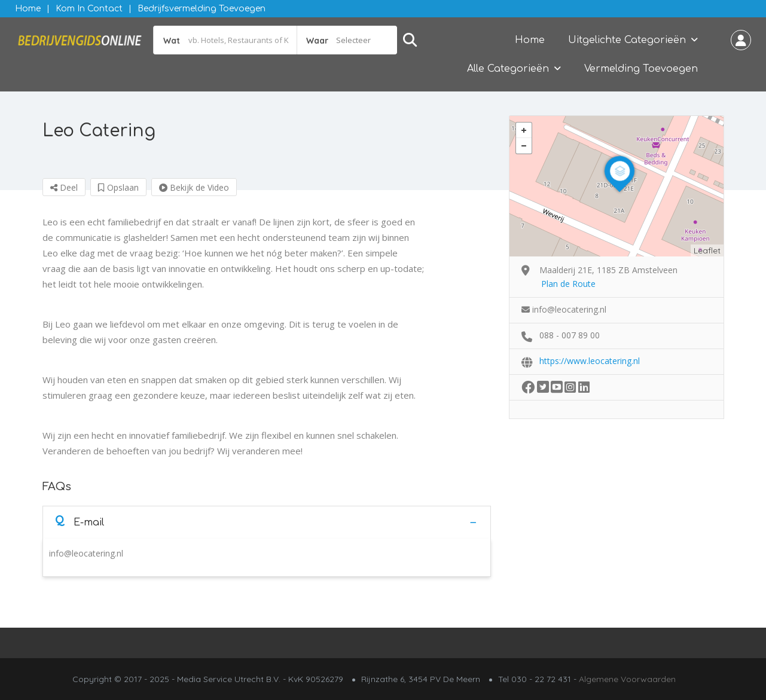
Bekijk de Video (194, 187)
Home (28, 9)
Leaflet (707, 250)
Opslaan (118, 187)
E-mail (80, 522)
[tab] (267, 522)
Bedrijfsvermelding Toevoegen (202, 9)
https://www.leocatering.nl (590, 361)
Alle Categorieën (508, 69)
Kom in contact (89, 9)
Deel (64, 187)
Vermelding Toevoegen (641, 69)
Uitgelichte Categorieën (627, 40)
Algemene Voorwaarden (627, 679)
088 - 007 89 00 (570, 335)
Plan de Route (568, 284)
